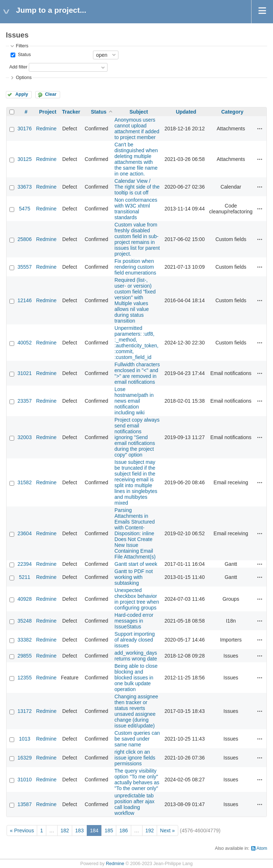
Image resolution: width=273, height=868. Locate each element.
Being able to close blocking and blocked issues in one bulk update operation (136, 678)
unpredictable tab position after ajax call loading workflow (134, 804)
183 (79, 830)
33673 (25, 187)
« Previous (22, 830)
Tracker (71, 112)
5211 (25, 577)
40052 (25, 343)
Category (232, 112)
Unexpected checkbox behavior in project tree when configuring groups (137, 599)
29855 (25, 656)
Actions (260, 129)
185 (109, 830)
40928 (25, 599)
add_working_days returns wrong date (136, 656)
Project (48, 112)
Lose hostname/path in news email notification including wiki (134, 401)
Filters (22, 46)
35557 (25, 267)
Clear (51, 94)
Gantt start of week (136, 564)
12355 (25, 678)
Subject (139, 112)
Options (24, 78)
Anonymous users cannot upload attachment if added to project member (137, 129)
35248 (25, 621)
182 (65, 830)
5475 (25, 209)
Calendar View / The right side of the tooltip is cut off (137, 187)
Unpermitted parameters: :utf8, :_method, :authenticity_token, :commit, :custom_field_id (136, 343)
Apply (22, 94)
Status (24, 55)
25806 (25, 239)
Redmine (46, 129)
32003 (25, 437)
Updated (186, 112)
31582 (25, 482)
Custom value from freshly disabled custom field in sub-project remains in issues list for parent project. (137, 239)
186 (123, 830)
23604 (25, 533)
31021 (25, 373)
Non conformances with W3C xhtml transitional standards (136, 209)
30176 (25, 129)
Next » (167, 830)
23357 (25, 401)
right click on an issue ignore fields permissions (135, 758)
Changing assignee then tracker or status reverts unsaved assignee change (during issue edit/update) (136, 711)
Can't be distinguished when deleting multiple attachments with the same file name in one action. (136, 159)
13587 (25, 804)
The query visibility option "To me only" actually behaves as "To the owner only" (137, 780)
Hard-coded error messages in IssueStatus (134, 621)
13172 (25, 711)
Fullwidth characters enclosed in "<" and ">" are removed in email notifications (137, 373)
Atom (262, 848)
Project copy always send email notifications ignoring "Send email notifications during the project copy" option (137, 437)
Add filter (18, 67)
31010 (25, 780)
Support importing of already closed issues (135, 640)
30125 (25, 159)
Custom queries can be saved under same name (137, 739)
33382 (25, 640)
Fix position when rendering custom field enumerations (135, 267)
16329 (25, 758)
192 (150, 830)
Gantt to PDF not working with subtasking (134, 577)
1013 (25, 739)
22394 (25, 564)
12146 (25, 300)
